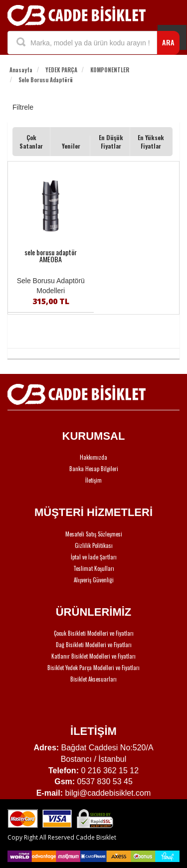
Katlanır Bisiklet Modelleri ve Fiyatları (93, 656)
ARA (168, 42)
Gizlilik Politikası (94, 545)
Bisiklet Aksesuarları (93, 679)
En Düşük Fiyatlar (111, 142)
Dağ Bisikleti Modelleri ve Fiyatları (94, 645)
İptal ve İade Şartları (94, 557)
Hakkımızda (93, 457)
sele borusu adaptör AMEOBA (51, 256)
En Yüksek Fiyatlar (151, 142)
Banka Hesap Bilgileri (94, 469)
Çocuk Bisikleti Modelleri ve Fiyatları (94, 633)
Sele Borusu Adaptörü (46, 80)
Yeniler (71, 146)
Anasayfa (21, 70)
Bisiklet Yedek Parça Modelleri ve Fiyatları (93, 668)
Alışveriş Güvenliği (94, 580)
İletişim (93, 480)
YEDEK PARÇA (61, 70)
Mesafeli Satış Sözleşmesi (94, 534)
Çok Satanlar (31, 142)
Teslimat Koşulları (94, 568)
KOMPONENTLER (110, 70)
